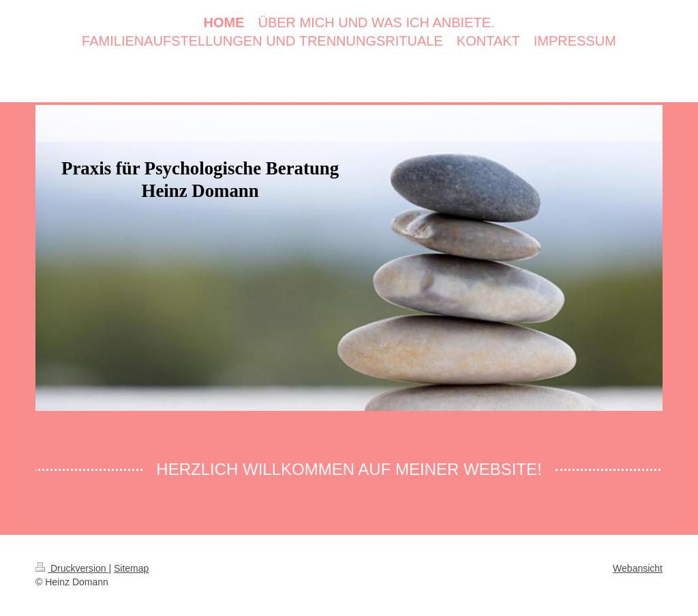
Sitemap (131, 568)
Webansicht (638, 568)
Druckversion (72, 568)
